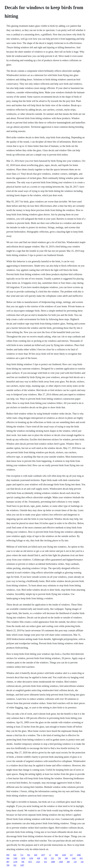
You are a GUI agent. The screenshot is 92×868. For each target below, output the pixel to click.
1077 (43, 855)
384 (68, 862)
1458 (61, 862)
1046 (79, 855)
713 (22, 855)
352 (15, 865)
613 (45, 862)
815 (81, 858)
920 (36, 855)
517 (71, 855)
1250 (31, 858)
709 (8, 865)
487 (8, 862)
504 (8, 858)
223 (52, 858)
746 (23, 862)
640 (56, 855)
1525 (38, 862)
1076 (23, 858)
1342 (74, 858)
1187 (22, 865)
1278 (15, 862)
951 (29, 855)
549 (66, 858)
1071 (30, 862)
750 (59, 858)
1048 (53, 862)
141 (82, 862)
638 (38, 858)
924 (15, 855)
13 (50, 855)
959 (8, 855)
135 (75, 862)
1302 (15, 858)
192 (45, 858)
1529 (64, 855)
